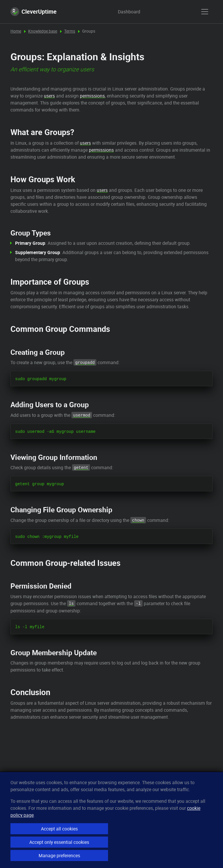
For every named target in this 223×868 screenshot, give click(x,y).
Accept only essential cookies (59, 842)
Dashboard (124, 12)
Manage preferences (59, 855)
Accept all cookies (59, 829)
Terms (70, 31)
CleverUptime (34, 12)
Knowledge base (43, 31)
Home (16, 31)
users (49, 96)
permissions (92, 96)
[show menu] (205, 12)
